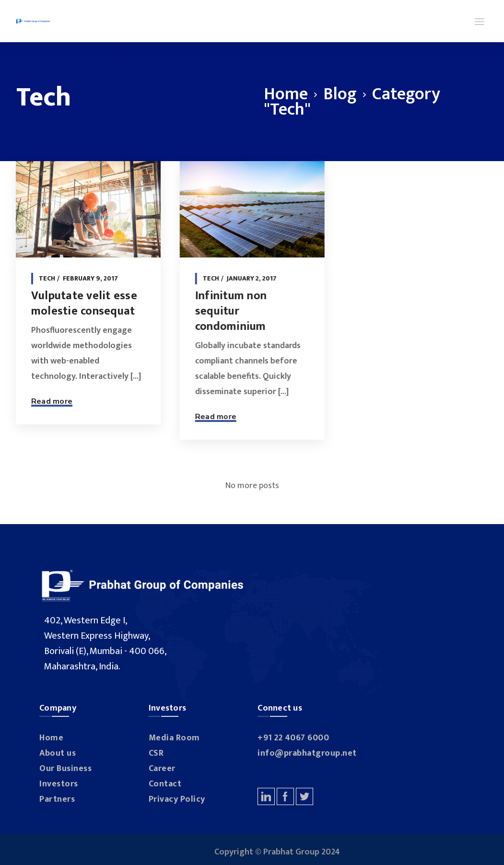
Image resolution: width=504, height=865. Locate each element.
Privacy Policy (177, 799)
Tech (47, 278)
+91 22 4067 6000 (293, 738)
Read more (52, 401)
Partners (57, 799)
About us (58, 753)
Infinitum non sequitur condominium (229, 311)
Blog (340, 94)
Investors (59, 784)
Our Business (65, 769)
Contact (165, 784)
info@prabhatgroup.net (307, 753)
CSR (156, 753)
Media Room (174, 738)
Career (162, 769)
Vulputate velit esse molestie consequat (84, 304)
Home (286, 94)
